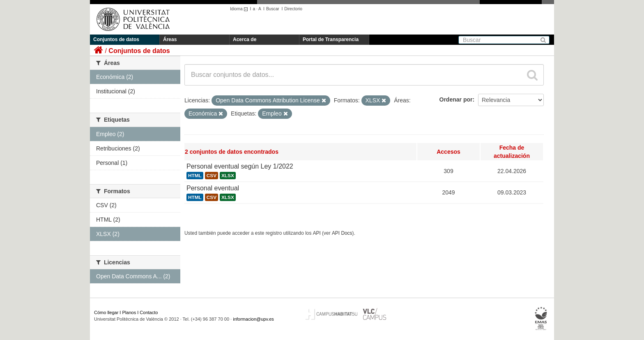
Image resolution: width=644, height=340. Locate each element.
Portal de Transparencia (331, 39)
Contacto (149, 312)
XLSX (228, 176)
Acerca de (245, 39)
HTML (195, 176)
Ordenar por (456, 99)
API (317, 233)
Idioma (240, 9)
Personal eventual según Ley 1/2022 (240, 166)
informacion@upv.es (253, 319)
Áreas (170, 39)
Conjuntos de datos (116, 39)
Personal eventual (213, 188)
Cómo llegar (106, 312)
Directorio (293, 9)
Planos (129, 312)
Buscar (273, 9)
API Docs (342, 233)
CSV (212, 176)
